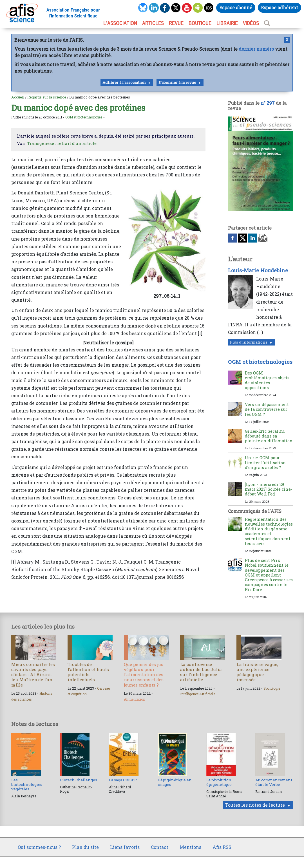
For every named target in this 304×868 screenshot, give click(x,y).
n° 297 (268, 103)
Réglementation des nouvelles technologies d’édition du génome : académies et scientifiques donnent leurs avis (269, 531)
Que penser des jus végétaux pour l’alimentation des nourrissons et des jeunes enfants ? (144, 675)
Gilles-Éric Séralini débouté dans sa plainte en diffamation (269, 436)
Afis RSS (222, 847)
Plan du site (85, 847)
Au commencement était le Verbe (274, 782)
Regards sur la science (47, 97)
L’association (120, 23)
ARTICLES (153, 23)
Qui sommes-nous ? (39, 847)
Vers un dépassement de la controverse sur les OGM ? (267, 409)
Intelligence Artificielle (198, 694)
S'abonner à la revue (177, 82)
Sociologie (272, 688)
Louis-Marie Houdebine (258, 270)
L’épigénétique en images (175, 782)
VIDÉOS (251, 23)
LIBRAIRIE (227, 23)
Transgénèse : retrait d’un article (62, 143)
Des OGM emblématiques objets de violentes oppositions (267, 380)
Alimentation (135, 699)
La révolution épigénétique (219, 782)
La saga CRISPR (123, 780)
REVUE (176, 23)
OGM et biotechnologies (84, 117)
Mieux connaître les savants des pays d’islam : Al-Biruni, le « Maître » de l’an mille (33, 675)
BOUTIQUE (200, 23)
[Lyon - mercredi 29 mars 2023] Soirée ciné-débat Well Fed (269, 489)
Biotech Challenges (79, 780)
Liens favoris (125, 847)
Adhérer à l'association (124, 82)
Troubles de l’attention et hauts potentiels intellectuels (88, 672)
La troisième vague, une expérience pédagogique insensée (257, 672)
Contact (160, 847)
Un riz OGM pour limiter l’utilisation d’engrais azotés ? (265, 463)
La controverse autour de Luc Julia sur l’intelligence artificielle (201, 672)
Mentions (190, 847)
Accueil (18, 97)
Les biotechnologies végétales (27, 785)
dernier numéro (256, 49)
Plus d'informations (249, 342)
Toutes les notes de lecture (255, 805)
